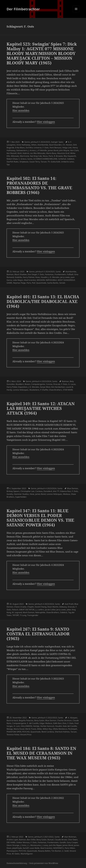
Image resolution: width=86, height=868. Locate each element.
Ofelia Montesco (60, 729)
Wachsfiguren (27, 854)
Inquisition (23, 387)
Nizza (45, 156)
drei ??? (56, 491)
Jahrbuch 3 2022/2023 (47, 718)
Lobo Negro (18, 280)
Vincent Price (26, 735)
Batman (10, 274)
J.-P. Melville (42, 150)
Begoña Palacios (26, 720)
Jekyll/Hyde (17, 848)
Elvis (65, 723)
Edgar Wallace (46, 723)
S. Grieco (22, 159)
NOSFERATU (58, 848)
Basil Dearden (55, 145)
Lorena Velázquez (21, 390)
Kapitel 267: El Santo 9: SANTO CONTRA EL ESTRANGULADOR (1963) (38, 634)
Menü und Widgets (76, 12)
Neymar (16, 283)
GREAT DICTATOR (27, 610)
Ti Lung (23, 615)
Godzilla (18, 277)
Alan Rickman (70, 837)
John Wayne (64, 150)
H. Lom (17, 726)
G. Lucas (72, 384)
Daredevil (48, 491)
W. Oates (16, 854)
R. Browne (58, 156)
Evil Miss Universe (34, 148)
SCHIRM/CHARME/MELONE (45, 159)
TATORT (16, 615)
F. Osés (46, 148)
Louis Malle (35, 848)
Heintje (36, 726)
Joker (69, 610)
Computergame (38, 384)
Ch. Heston (67, 145)
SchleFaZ (62, 159)
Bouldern (20, 384)
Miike (39, 729)
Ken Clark (74, 150)
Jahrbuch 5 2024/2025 (40, 142)
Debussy (63, 607)
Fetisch (15, 610)
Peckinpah (73, 729)
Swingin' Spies (57, 142)
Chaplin (31, 607)
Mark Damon (29, 612)
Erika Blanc (20, 148)
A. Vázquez (73, 718)
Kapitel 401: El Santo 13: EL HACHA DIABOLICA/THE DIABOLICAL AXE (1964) (43, 301)
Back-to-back (12, 720)
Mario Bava (51, 153)
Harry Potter (12, 387)
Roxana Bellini (44, 851)
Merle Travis (31, 729)
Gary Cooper (72, 842)
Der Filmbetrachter (23, 9)
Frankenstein (60, 274)
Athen (34, 145)
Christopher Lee (27, 491)
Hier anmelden (21, 110)
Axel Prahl (69, 604)
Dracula (57, 384)
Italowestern (22, 150)
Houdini (44, 277)
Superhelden (21, 497)
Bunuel (51, 840)
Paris (51, 156)
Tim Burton (56, 851)
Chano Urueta (20, 607)
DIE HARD (11, 842)
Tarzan (44, 162)
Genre (27, 142)
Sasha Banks (53, 283)
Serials (62, 283)
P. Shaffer (44, 390)
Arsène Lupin (12, 840)
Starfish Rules (13, 162)
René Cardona (48, 732)
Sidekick (71, 159)
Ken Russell (12, 153)
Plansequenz (12, 851)
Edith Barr (57, 723)
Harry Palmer (29, 277)
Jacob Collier (50, 610)
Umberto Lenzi (67, 162)
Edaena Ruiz (66, 491)
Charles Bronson (64, 720)
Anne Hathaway (23, 145)
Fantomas (49, 274)
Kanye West (45, 387)
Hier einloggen (46, 122)
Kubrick (26, 153)
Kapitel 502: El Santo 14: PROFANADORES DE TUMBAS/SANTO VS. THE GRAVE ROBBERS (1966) (39, 185)
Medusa (67, 494)
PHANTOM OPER (14, 732)
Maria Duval (19, 729)
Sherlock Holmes (62, 732)
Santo (30, 159)
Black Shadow (21, 274)
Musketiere (34, 390)
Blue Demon (73, 488)
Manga (10, 729)
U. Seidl (65, 851)
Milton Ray (47, 729)
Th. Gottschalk (54, 162)
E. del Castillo (33, 723)
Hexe (37, 277)
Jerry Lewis (65, 277)
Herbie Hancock (47, 726)
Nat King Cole (36, 156)
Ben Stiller (31, 840)
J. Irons (23, 845)
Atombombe (43, 145)
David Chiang (41, 607)
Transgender (33, 615)
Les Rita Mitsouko (38, 153)
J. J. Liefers (40, 610)
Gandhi (63, 842)
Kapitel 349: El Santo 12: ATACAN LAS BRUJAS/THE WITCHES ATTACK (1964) (41, 408)
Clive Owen (73, 840)
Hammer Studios (21, 494)
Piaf (34, 283)
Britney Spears (13, 491)
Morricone (25, 156)
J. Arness (32, 150)
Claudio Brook (61, 840)
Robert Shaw (12, 159)
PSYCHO (26, 732)
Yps (8, 164)
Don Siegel (32, 274)
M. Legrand (17, 612)
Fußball (70, 274)
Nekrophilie (40, 612)
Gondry (10, 494)
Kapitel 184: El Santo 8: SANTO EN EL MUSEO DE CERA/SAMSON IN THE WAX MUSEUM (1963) (41, 753)
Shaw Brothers (55, 390)
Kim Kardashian (58, 387)
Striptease (24, 162)
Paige (23, 283)
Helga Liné (67, 148)
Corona (49, 384)
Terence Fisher (13, 735)
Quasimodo (41, 283)
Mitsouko (15, 156)
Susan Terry (35, 162)
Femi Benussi (55, 148)
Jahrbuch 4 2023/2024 (42, 381)
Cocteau (39, 491)
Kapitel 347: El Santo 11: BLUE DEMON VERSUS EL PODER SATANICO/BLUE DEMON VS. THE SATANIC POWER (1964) (40, 518)
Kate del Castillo (70, 726)
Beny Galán (39, 720)
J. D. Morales (54, 277)
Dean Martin (53, 607)
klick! (20, 153)
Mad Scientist (30, 280)
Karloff (26, 848)
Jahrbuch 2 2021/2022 (44, 837)
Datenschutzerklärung (17, 863)
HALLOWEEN (26, 726)
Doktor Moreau (23, 842)
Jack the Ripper (55, 845)
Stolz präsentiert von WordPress (44, 863)
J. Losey (45, 845)
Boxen (27, 384)
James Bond (53, 150)
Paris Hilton (70, 848)
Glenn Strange (13, 845)
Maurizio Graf (63, 153)
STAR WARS (68, 390)
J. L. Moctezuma (34, 845)
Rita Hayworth (70, 156)
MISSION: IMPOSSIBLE (47, 280)
